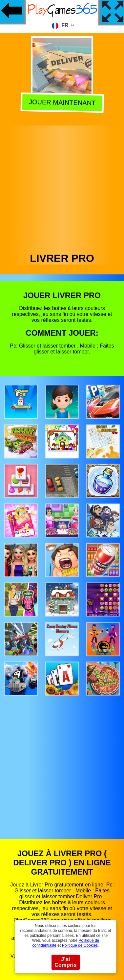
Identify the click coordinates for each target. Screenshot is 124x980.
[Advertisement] (62, 187)
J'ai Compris (66, 962)
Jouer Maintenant (62, 103)
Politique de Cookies (80, 945)
